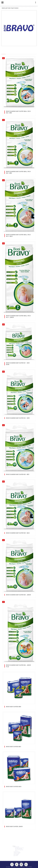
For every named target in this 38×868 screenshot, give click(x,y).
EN (17, 862)
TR (14, 862)
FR (19, 862)
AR (24, 862)
